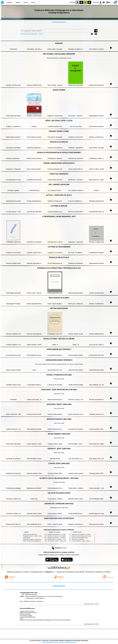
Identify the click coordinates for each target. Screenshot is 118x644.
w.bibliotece (50, 572)
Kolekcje (41, 34)
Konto (33, 2)
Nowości (10, 2)
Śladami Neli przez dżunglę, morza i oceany (81, 536)
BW (81, 2)
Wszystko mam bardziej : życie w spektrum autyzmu (59, 536)
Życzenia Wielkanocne (27, 608)
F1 (104, 2)
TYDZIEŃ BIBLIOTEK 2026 (29, 593)
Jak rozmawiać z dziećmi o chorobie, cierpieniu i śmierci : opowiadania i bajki (64, 541)
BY (89, 2)
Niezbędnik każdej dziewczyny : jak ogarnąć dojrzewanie (60, 534)
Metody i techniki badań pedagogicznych (32, 541)
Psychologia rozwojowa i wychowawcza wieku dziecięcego (36, 539)
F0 (100, 2)
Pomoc (26, 2)
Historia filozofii (27, 538)
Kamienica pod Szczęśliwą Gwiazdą (80, 538)
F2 (108, 2)
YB (85, 2)
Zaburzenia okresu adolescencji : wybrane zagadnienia (84, 534)
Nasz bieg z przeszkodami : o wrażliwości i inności (59, 538)
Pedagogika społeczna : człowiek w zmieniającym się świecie (37, 536)
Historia (18, 2)
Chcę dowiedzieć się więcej (50, 642)
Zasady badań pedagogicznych (30, 534)
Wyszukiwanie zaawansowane (29, 34)
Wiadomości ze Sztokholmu (78, 539)
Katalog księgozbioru (59, 22)
